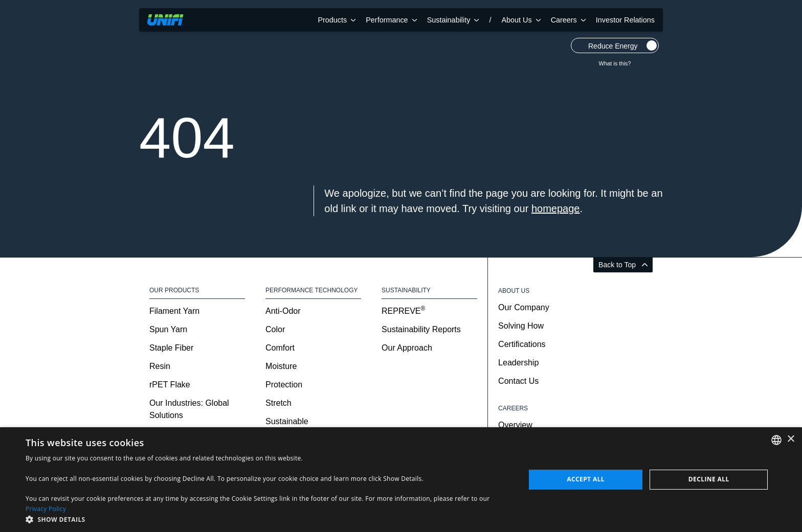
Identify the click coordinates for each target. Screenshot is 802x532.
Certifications (522, 344)
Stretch (279, 403)
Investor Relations (625, 20)
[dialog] (401, 480)
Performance (391, 20)
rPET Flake (170, 385)
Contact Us (518, 381)
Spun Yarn (168, 329)
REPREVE (403, 311)
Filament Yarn (174, 311)
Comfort (280, 348)
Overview (515, 425)
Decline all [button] (709, 479)
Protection (284, 385)
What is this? (615, 63)
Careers (568, 20)
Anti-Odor (283, 311)
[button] (268, 519)
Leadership (518, 363)
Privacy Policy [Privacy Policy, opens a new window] (46, 509)
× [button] (790, 439)
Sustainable (287, 421)
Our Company (524, 307)
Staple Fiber (171, 348)
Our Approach (407, 348)
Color (275, 329)
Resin (160, 366)
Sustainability (453, 20)
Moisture (281, 366)
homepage (556, 209)
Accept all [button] (586, 479)
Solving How (521, 326)
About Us (521, 20)
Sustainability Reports (421, 329)
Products (337, 20)
